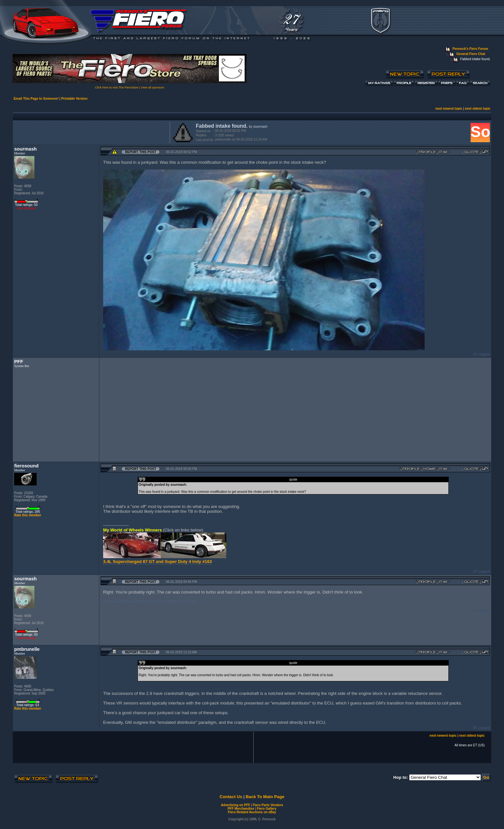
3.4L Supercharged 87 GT (130, 562)
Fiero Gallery (267, 809)
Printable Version (74, 99)
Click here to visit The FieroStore (117, 88)
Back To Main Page (265, 797)
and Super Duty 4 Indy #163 (184, 562)
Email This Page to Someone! (36, 99)
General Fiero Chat (471, 54)
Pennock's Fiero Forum (470, 49)
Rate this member (28, 515)
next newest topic (449, 109)
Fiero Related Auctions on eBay (252, 812)
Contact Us (231, 797)
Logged (484, 354)
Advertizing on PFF (235, 805)
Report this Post (141, 152)
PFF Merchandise (241, 809)
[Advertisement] (90, 132)
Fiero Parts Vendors (268, 805)
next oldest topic (477, 109)
